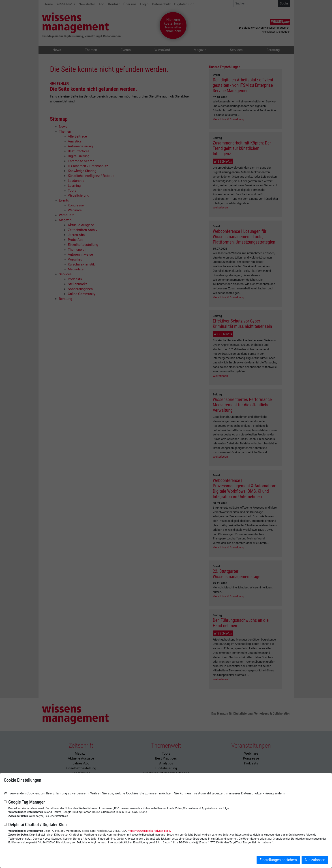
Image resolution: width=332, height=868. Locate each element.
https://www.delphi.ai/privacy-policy (150, 831)
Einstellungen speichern (278, 860)
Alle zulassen (315, 860)
